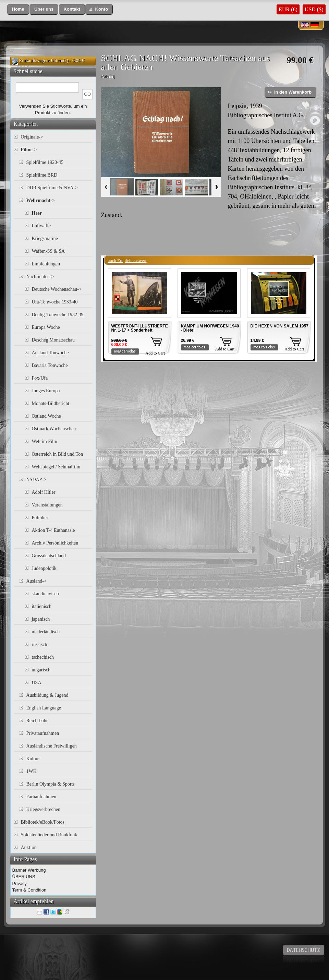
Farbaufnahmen (41, 797)
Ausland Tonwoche (50, 353)
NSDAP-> (36, 480)
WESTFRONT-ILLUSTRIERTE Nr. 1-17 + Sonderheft (140, 328)
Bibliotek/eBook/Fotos (43, 822)
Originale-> (32, 137)
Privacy (20, 883)
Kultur (33, 759)
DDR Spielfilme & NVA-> (52, 188)
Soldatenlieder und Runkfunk (49, 835)
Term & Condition (29, 890)
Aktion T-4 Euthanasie (53, 530)
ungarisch (41, 670)
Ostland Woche (46, 416)
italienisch (42, 606)
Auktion (29, 847)
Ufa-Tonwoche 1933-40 (55, 302)
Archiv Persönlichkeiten (55, 543)
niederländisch (46, 632)
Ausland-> (36, 581)
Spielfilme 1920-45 (45, 162)
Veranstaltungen (47, 505)
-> (29, 150)
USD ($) (314, 9)
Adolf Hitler (44, 492)
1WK (32, 771)
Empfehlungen (46, 264)
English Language (44, 708)
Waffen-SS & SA (48, 251)
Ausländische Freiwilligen (52, 746)
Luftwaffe (41, 226)
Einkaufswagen (34, 61)
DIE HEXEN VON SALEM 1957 (279, 326)
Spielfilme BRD (42, 175)
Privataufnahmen (43, 733)
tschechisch (43, 657)
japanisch (41, 619)
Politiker (40, 518)
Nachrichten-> (40, 277)
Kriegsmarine (45, 238)
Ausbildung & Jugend (47, 695)
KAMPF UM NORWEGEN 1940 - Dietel (210, 328)
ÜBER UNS (24, 877)
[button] (18, 9)
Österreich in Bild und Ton (58, 454)
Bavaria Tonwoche (50, 365)
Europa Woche (46, 327)
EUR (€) (288, 9)
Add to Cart (155, 353)
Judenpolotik (44, 568)
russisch (40, 644)
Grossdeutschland (49, 556)
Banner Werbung (29, 870)
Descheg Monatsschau (53, 340)
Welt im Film (45, 441)
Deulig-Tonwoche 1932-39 (58, 315)
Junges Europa (46, 391)
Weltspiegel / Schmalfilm (56, 467)
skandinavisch (45, 594)
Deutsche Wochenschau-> (57, 289)
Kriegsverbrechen (44, 809)
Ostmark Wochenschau (54, 429)
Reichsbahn (38, 721)
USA (37, 683)
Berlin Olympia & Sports (51, 784)
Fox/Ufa (40, 378)
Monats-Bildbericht (51, 403)
